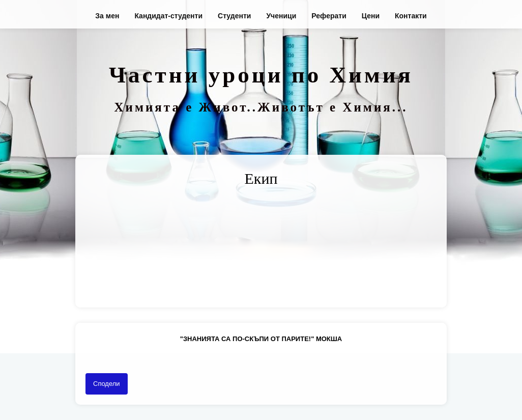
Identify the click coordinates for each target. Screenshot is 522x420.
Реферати (329, 16)
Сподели (107, 384)
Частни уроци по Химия (261, 75)
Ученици (281, 16)
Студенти (234, 16)
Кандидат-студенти (168, 16)
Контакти (411, 16)
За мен (107, 16)
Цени (371, 16)
